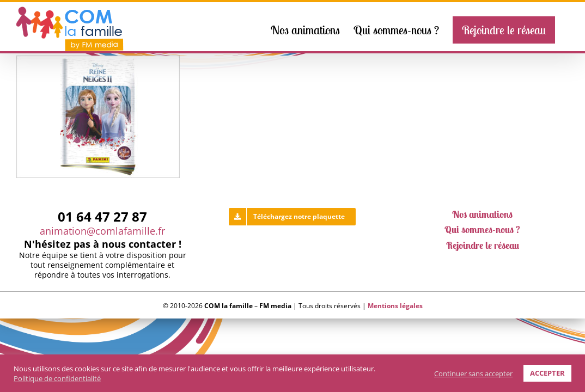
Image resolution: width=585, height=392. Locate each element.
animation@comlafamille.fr (102, 233)
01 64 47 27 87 (102, 219)
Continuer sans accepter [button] (473, 373)
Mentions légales (395, 308)
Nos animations (482, 216)
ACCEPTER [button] (547, 373)
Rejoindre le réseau (483, 247)
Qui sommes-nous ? (482, 232)
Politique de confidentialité (57, 378)
